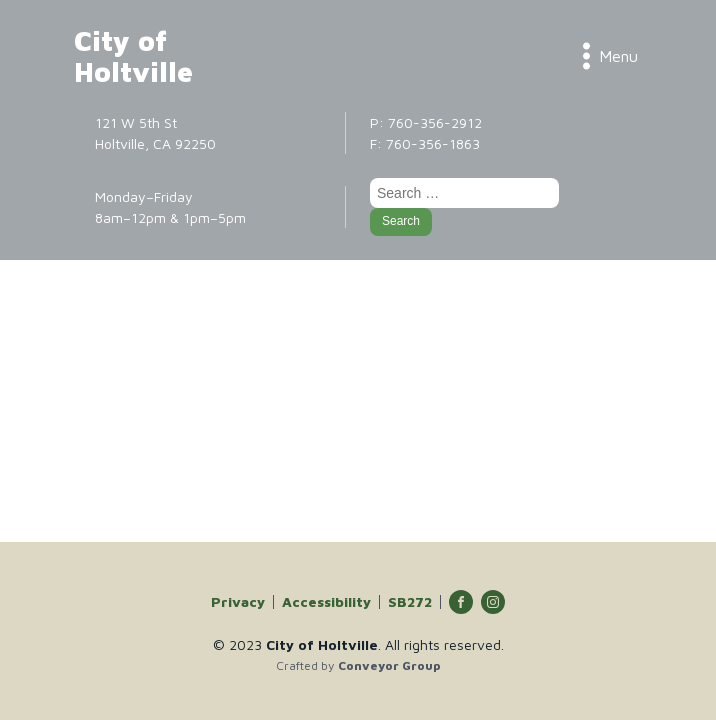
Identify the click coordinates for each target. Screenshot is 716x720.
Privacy (238, 602)
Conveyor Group (389, 666)
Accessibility (326, 602)
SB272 (410, 602)
